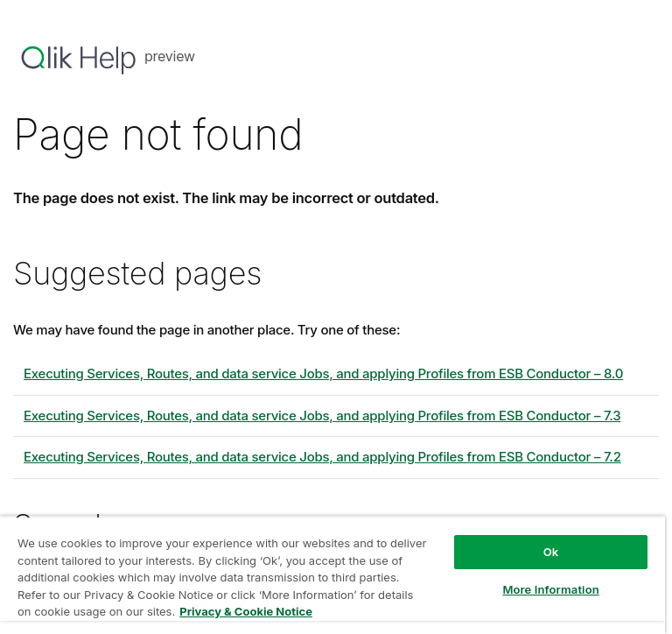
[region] (332, 575)
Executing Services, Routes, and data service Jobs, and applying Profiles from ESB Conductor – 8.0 (323, 373)
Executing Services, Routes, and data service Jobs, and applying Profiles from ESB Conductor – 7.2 (322, 457)
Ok (551, 552)
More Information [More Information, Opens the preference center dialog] (550, 589)
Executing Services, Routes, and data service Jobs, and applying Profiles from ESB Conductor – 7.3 (322, 416)
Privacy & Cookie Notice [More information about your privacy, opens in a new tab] (246, 611)
